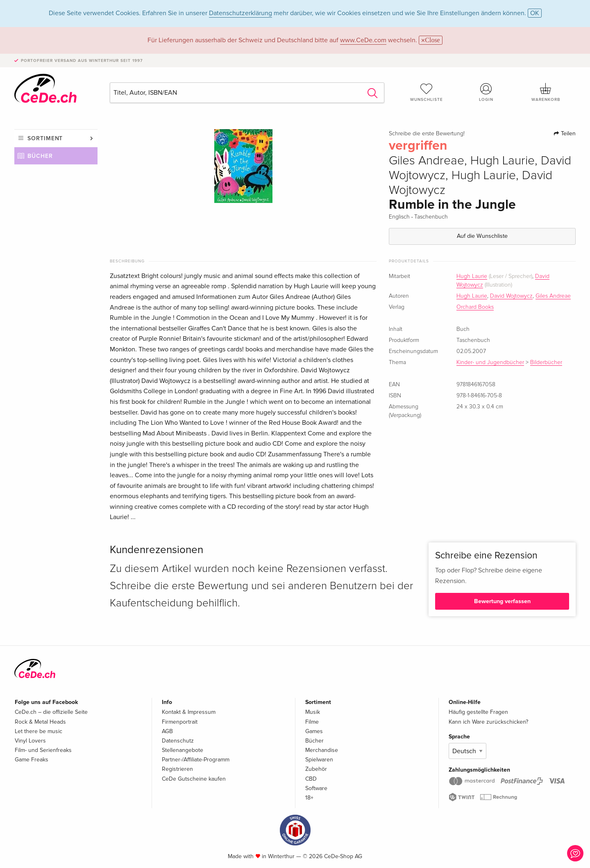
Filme (312, 722)
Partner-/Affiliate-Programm (196, 760)
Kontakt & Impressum (189, 712)
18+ (309, 798)
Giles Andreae (553, 296)
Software (316, 788)
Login (486, 92)
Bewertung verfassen (502, 601)
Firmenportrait (180, 722)
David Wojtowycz (511, 296)
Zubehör (316, 769)
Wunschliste (427, 92)
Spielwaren (319, 760)
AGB (167, 731)
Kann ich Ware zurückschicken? (488, 722)
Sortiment (45, 138)
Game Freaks (32, 760)
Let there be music (39, 731)
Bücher (40, 156)
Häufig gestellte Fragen (478, 712)
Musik (313, 712)
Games (314, 731)
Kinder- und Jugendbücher (490, 362)
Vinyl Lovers (30, 741)
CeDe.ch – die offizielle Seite (51, 712)
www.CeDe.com (363, 40)
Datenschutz (178, 741)
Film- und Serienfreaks (43, 750)
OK (535, 13)
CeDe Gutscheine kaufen (194, 779)
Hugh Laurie (472, 276)
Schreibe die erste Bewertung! (427, 134)
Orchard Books (475, 307)
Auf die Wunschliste (482, 236)
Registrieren (177, 769)
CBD (311, 779)
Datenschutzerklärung (241, 13)
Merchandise (322, 750)
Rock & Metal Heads (40, 722)
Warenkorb (546, 92)
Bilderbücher (546, 362)
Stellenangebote (183, 750)
